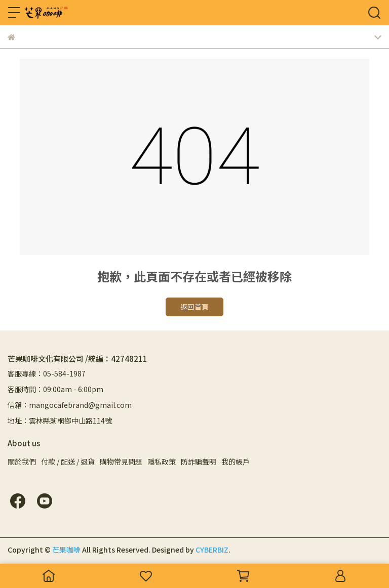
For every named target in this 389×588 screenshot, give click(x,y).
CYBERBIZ (212, 550)
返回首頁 (194, 307)
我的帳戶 (236, 461)
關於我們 (22, 461)
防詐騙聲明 (199, 461)
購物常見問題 (121, 461)
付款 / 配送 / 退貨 (68, 461)
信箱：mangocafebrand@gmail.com (70, 405)
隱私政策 (162, 461)
